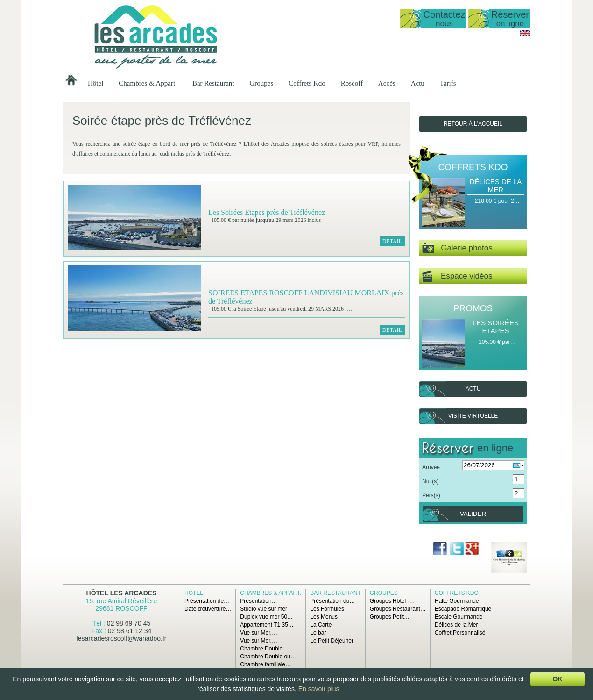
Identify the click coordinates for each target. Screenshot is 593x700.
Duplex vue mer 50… (266, 617)
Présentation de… (207, 601)
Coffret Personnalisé (460, 633)
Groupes (261, 83)
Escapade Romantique (463, 609)
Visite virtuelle (473, 416)
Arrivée (431, 467)
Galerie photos (457, 248)
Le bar (318, 633)
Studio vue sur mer (264, 609)
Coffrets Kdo (307, 83)
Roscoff (352, 83)
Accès (387, 83)
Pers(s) (431, 495)
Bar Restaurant (213, 83)
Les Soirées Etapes (496, 327)
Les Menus (324, 617)
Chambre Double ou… (268, 657)
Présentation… (258, 601)
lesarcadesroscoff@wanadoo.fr (122, 638)
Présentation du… (332, 601)
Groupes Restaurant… (398, 609)
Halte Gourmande (457, 601)
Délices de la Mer (496, 186)
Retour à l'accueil (473, 124)
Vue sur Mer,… (259, 633)
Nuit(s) (430, 481)
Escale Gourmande (459, 617)
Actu (418, 83)
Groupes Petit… (390, 617)
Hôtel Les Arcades (122, 593)
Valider (473, 514)
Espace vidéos (457, 276)
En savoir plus (319, 689)
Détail (392, 241)
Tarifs (448, 83)
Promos (473, 308)
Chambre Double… (264, 649)
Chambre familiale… (265, 664)
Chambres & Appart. (148, 83)
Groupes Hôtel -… (392, 601)
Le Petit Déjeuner (332, 641)
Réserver (510, 18)
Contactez (444, 18)
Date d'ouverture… (208, 609)
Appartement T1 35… (267, 625)
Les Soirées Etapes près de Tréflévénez (267, 212)
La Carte (321, 625)
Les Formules (327, 609)
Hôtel (95, 83)
